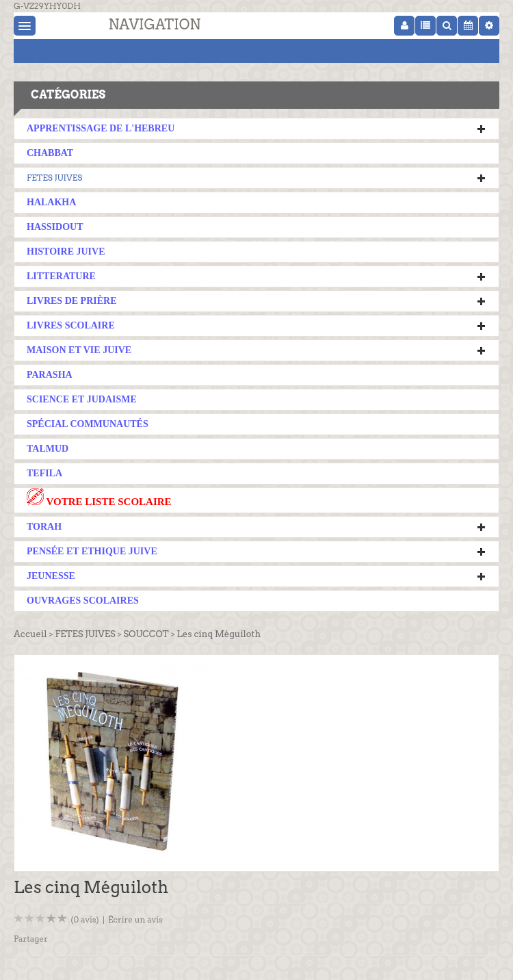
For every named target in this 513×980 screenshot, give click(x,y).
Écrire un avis (135, 919)
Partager (31, 939)
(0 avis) (85, 919)
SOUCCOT (146, 634)
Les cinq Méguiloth (219, 634)
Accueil (30, 634)
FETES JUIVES (54, 178)
